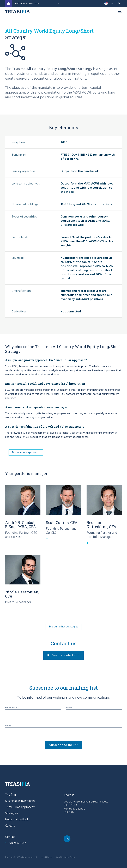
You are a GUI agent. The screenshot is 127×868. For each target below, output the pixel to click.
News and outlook (17, 820)
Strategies (12, 813)
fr (119, 3)
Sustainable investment (20, 801)
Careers (10, 826)
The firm (10, 795)
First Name (12, 708)
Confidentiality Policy (65, 857)
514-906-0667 (17, 843)
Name (69, 708)
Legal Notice (46, 857)
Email (9, 725)
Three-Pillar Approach (20, 807)
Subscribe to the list (63, 745)
